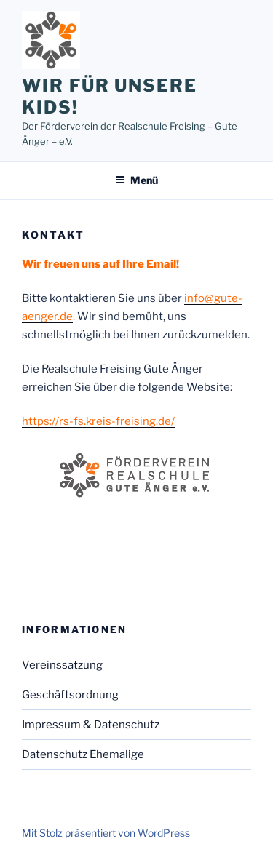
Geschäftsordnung (70, 695)
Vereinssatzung (62, 665)
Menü (136, 180)
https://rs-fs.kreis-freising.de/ (98, 421)
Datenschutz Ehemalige (83, 754)
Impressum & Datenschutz (91, 725)
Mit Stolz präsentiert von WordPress (106, 833)
